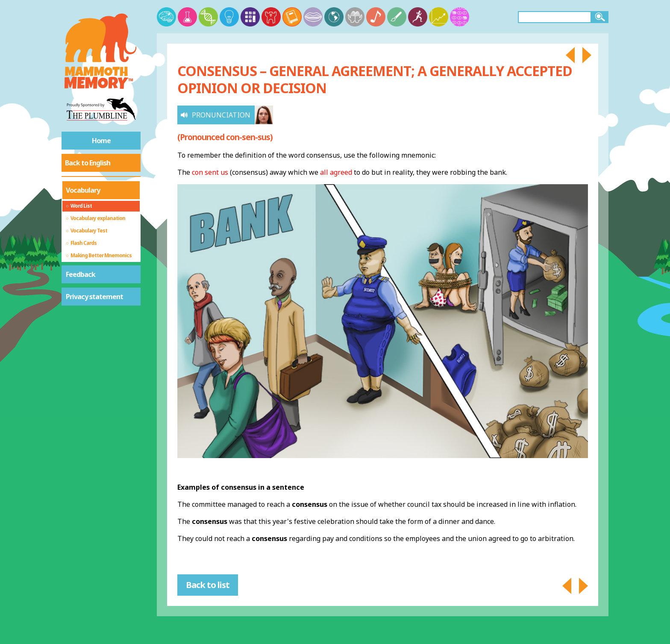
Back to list (208, 585)
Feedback (81, 274)
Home (101, 141)
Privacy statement (94, 297)
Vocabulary (83, 190)
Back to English (88, 163)
